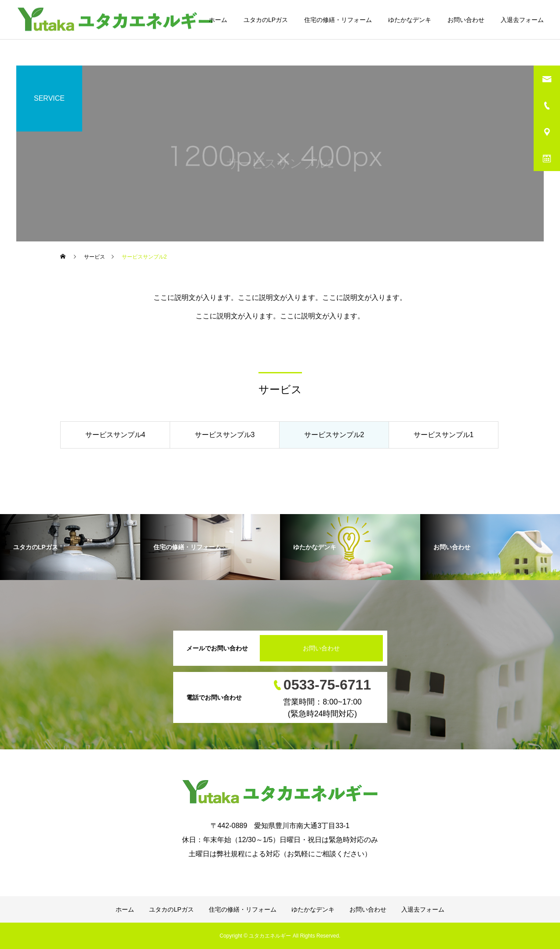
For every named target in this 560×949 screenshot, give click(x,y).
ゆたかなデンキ (410, 20)
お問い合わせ (466, 20)
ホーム (218, 20)
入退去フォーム (522, 20)
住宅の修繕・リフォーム (338, 20)
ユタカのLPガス (266, 20)
